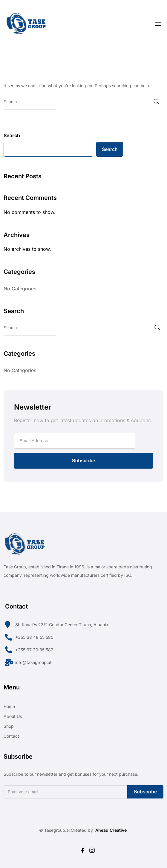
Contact (11, 736)
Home (9, 706)
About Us (13, 716)
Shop (9, 726)
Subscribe (83, 461)
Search (12, 135)
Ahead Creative (111, 830)
